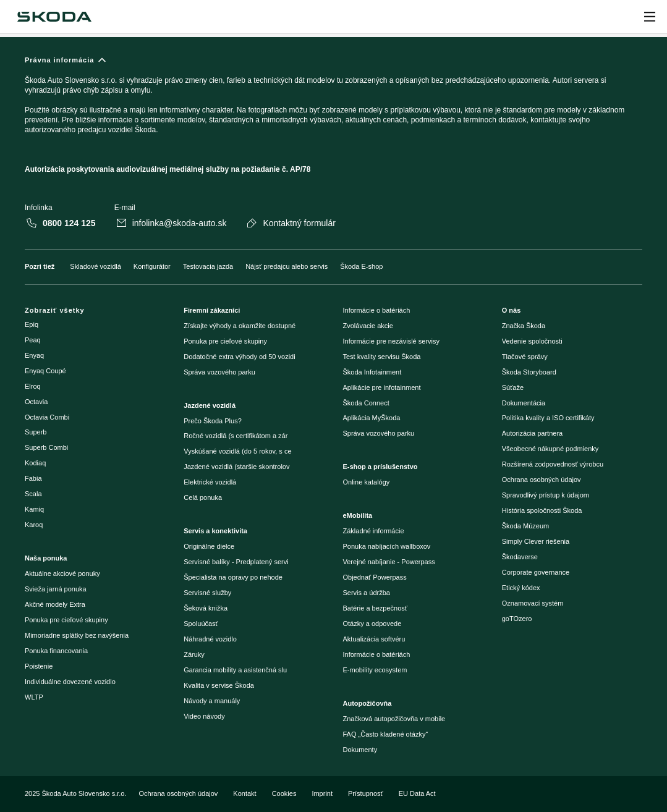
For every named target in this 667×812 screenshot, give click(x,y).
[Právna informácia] (333, 120)
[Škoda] (54, 17)
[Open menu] (650, 17)
